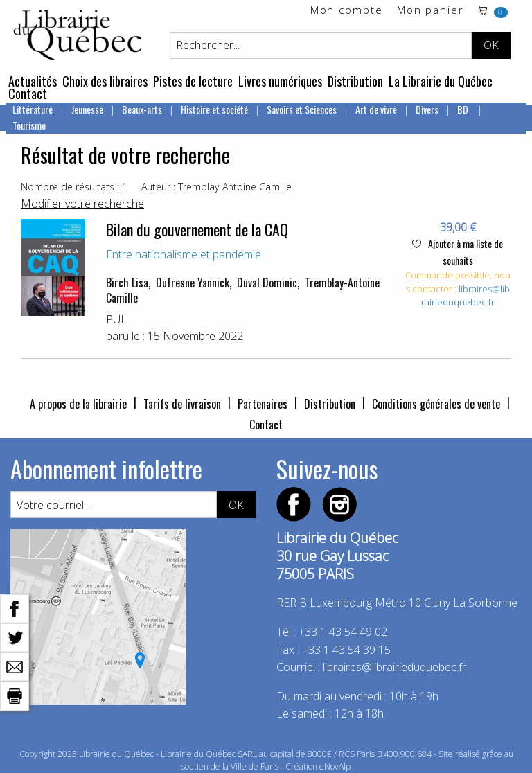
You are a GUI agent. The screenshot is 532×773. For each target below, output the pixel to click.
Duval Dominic (267, 283)
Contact (28, 94)
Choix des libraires (105, 81)
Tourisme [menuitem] (29, 125)
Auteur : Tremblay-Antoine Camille (216, 187)
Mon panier (431, 11)
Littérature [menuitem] (33, 109)
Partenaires (263, 404)
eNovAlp (335, 766)
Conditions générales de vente (436, 404)
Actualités (33, 81)
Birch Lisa (127, 283)
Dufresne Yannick (193, 283)
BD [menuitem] (464, 109)
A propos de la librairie (78, 404)
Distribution (355, 81)
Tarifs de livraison (182, 404)
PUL (116, 319)
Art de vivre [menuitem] (376, 109)
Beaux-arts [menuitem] (142, 109)
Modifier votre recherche (82, 204)
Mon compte (347, 11)
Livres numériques (280, 81)
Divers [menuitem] (427, 109)
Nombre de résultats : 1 (74, 187)
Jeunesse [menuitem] (87, 109)
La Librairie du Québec (441, 81)
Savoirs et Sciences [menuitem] (302, 109)
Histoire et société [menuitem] (214, 109)
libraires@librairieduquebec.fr (465, 296)
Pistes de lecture (193, 81)
